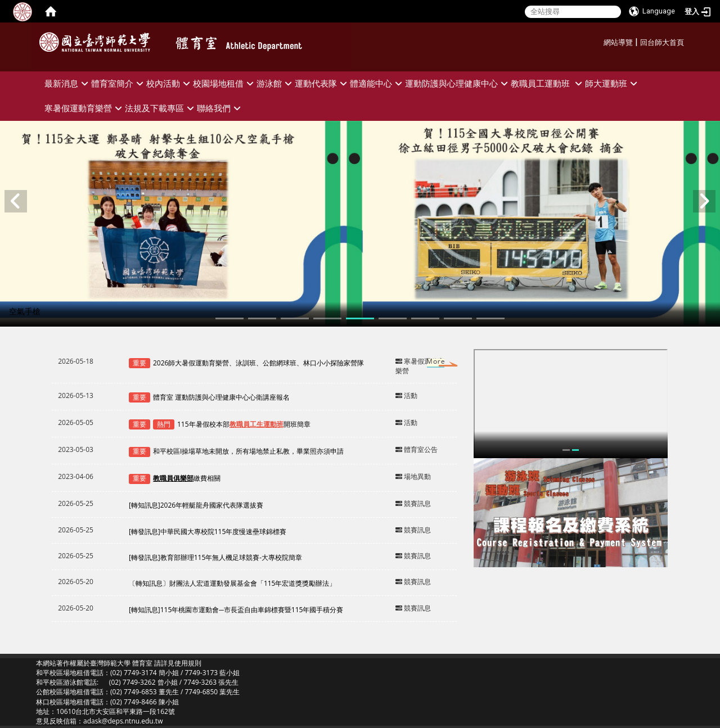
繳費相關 (187, 478)
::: (599, 41)
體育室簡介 (119, 83)
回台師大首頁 (662, 42)
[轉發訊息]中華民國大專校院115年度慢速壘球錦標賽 (208, 532)
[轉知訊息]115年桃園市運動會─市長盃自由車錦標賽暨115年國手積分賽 (236, 610)
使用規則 (188, 663)
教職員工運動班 (548, 83)
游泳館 (276, 83)
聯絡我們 (220, 108)
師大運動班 (613, 83)
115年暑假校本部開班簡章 (244, 424)
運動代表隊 (322, 83)
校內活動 (170, 83)
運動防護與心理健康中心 (458, 83)
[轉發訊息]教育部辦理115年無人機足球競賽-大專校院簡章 (215, 557)
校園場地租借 (225, 83)
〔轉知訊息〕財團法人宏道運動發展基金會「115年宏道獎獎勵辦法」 (233, 583)
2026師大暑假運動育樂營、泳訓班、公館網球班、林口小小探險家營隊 (258, 363)
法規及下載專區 (161, 108)
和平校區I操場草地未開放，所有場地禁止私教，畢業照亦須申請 (248, 451)
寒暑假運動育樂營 (85, 108)
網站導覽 (618, 42)
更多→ (425, 364)
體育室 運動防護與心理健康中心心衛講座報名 (221, 397)
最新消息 (68, 83)
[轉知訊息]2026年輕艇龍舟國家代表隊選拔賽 (196, 505)
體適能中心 (377, 83)
